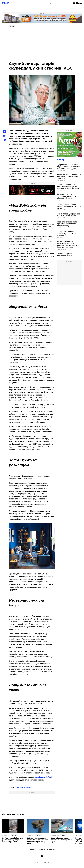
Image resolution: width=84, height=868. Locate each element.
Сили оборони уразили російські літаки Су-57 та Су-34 (62, 840)
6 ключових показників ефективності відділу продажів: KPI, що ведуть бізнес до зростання (67, 244)
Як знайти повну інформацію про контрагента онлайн (68, 215)
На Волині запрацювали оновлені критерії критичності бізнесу (69, 206)
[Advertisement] (42, 45)
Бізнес (17, 787)
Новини (14, 835)
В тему (61, 159)
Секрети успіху (26, 787)
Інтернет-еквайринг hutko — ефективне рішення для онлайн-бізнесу (68, 224)
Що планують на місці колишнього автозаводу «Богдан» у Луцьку (66, 196)
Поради (12, 26)
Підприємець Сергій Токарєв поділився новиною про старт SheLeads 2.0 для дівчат (69, 167)
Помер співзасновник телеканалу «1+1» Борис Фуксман (67, 234)
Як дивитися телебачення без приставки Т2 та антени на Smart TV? (69, 176)
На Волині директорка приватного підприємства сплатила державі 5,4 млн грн (69, 186)
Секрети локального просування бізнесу (65, 254)
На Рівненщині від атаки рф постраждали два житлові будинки (13, 840)
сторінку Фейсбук (43, 777)
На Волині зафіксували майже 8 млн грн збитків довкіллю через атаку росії (37, 841)
